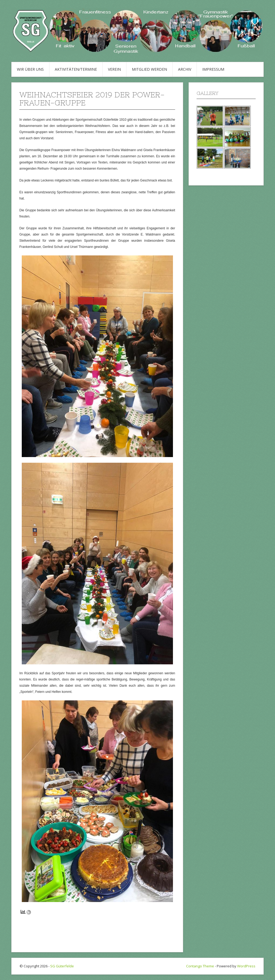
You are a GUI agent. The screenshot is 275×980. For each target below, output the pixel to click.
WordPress (246, 966)
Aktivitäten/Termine (76, 69)
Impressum (213, 69)
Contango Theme (200, 966)
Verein (114, 69)
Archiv (185, 69)
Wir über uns (30, 69)
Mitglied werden (149, 69)
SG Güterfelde (62, 966)
